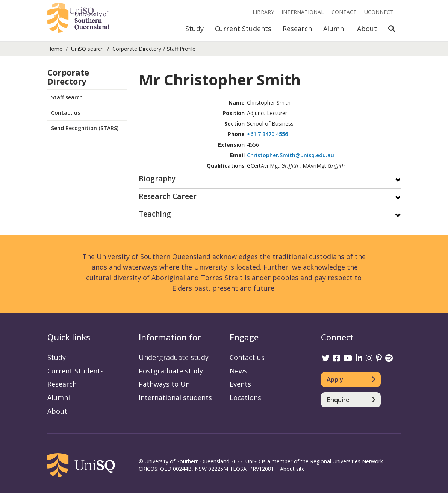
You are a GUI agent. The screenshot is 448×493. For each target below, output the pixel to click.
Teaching (155, 215)
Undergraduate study (174, 357)
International (303, 12)
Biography (157, 179)
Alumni (334, 29)
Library (263, 12)
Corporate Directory (137, 49)
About (367, 29)
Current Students (243, 29)
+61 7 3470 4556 (267, 134)
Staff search (67, 97)
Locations (245, 397)
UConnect (379, 12)
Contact (344, 12)
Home (55, 49)
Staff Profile (181, 49)
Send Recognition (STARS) (85, 128)
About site (292, 469)
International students (175, 397)
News (238, 371)
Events (240, 384)
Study (194, 29)
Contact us (66, 113)
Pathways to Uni (165, 384)
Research (297, 29)
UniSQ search (87, 49)
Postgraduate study (171, 371)
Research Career (168, 197)
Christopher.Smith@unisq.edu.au (291, 155)
